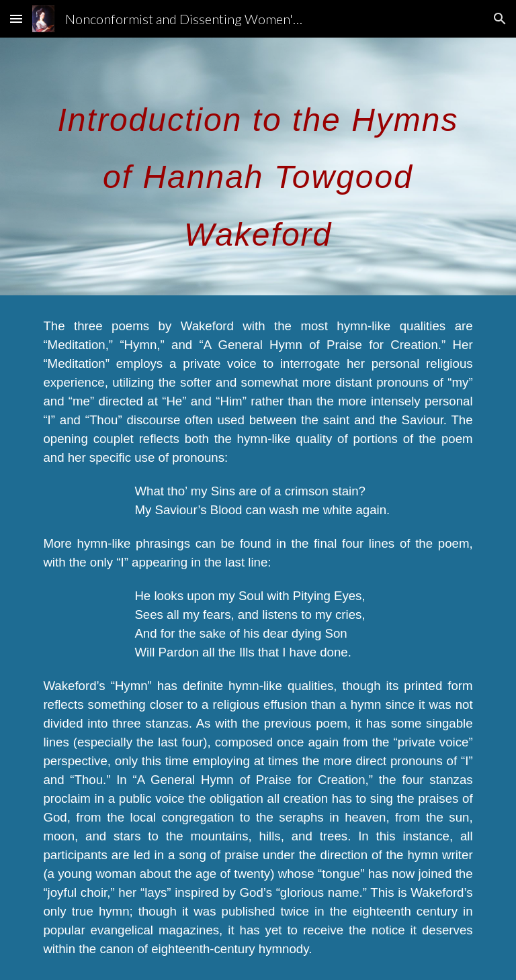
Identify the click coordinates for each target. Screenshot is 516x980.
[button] (16, 18)
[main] (258, 166)
